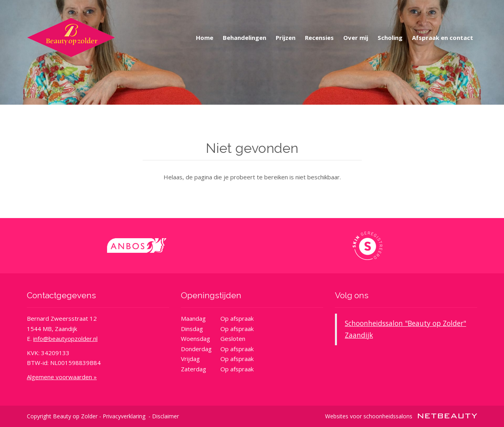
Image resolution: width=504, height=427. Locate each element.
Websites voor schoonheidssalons (401, 416)
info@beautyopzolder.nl (65, 339)
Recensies (319, 38)
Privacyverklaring (124, 416)
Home (205, 38)
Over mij (356, 38)
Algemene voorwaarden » (62, 377)
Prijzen (286, 38)
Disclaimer (165, 416)
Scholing (390, 38)
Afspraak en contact (443, 38)
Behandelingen (244, 38)
